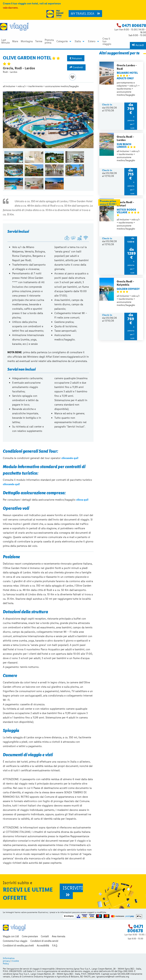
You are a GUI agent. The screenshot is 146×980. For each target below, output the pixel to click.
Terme (39, 41)
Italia (78, 41)
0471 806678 (134, 25)
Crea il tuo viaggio (107, 41)
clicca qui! (82, 500)
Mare (15, 41)
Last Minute (6, 41)
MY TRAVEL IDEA (85, 14)
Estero (92, 41)
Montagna (27, 41)
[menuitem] (5, 41)
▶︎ (91, 124)
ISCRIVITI (73, 891)
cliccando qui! (70, 458)
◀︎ (9, 124)
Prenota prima (49, 41)
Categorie (62, 41)
